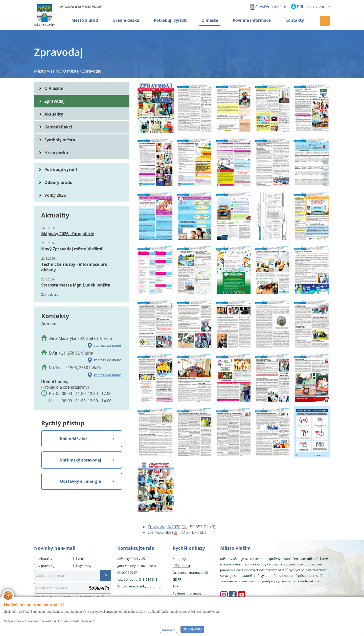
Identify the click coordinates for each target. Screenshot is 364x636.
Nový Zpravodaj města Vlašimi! (72, 249)
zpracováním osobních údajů (86, 596)
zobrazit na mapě (107, 345)
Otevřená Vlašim (271, 7)
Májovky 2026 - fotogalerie (68, 234)
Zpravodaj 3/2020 (164, 527)
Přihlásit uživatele (313, 7)
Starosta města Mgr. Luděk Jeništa (76, 285)
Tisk (176, 586)
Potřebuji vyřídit (61, 169)
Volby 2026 (55, 195)
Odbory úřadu (59, 182)
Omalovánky (159, 532)
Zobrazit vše (50, 294)
